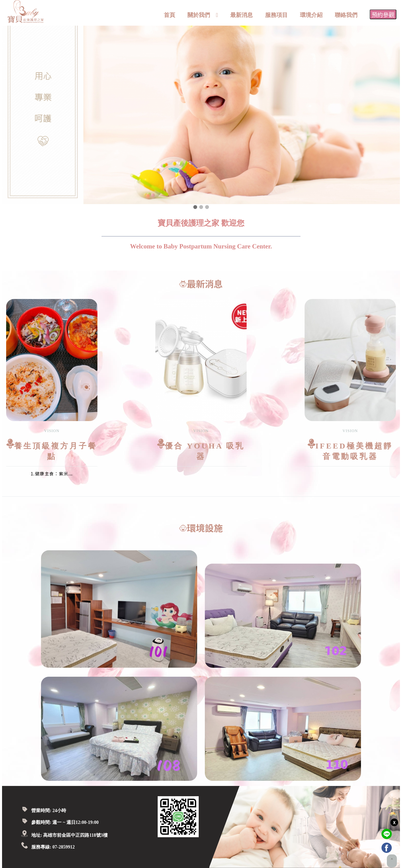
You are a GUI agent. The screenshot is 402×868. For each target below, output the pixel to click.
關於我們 (199, 15)
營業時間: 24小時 (49, 811)
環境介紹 (311, 15)
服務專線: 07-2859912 (53, 847)
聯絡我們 (346, 15)
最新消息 (242, 15)
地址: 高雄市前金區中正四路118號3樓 (69, 835)
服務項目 (276, 15)
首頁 (169, 15)
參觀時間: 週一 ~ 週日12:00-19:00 (65, 822)
